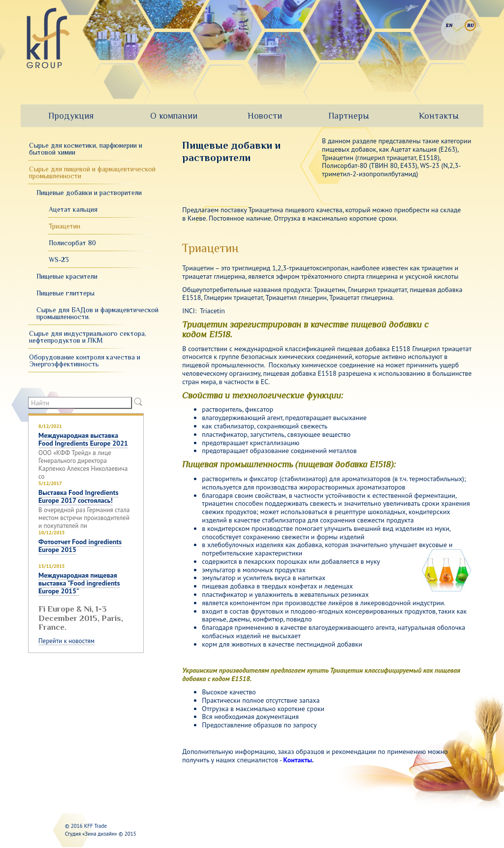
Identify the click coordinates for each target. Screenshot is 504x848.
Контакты (439, 116)
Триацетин (64, 226)
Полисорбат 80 (72, 243)
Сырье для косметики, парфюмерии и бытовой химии (86, 149)
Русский (470, 25)
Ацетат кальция (73, 209)
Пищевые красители (67, 276)
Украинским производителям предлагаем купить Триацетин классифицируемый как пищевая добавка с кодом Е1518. (321, 674)
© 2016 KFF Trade (86, 826)
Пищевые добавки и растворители (89, 193)
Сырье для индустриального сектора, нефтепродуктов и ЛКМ (88, 337)
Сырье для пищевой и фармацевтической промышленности (92, 172)
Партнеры (349, 116)
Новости (265, 116)
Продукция (71, 116)
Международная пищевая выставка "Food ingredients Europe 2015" (79, 583)
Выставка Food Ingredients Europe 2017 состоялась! (79, 496)
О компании (174, 116)
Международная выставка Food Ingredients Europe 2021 (83, 439)
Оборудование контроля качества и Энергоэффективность (85, 360)
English (449, 25)
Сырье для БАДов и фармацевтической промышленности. (97, 313)
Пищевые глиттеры (65, 293)
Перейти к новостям (66, 641)
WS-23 (59, 260)
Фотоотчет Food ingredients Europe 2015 (80, 546)
